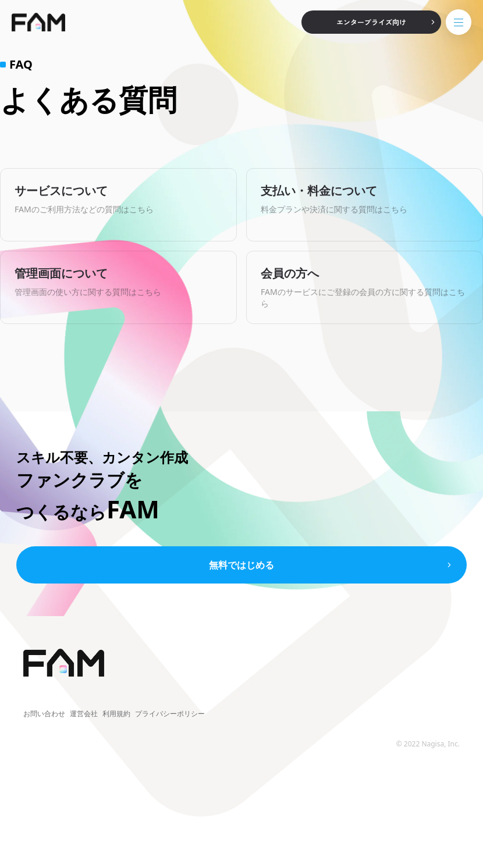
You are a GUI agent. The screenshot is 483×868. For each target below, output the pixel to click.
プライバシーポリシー (170, 714)
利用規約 (116, 714)
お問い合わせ (44, 714)
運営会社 (84, 714)
